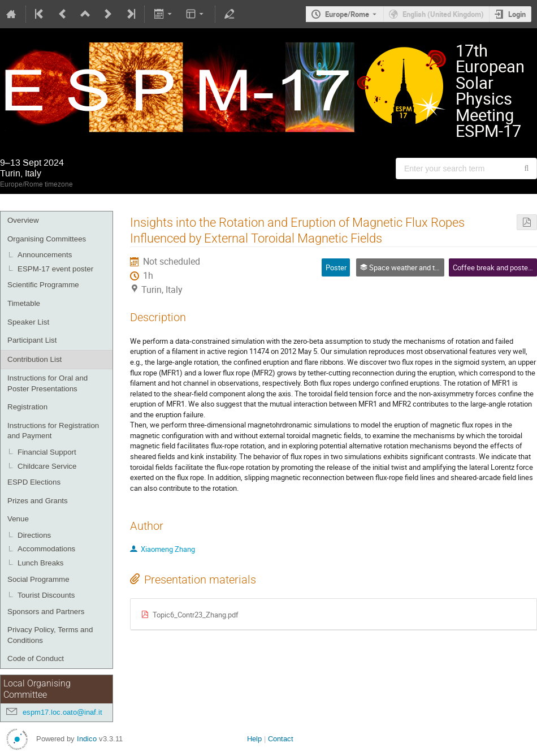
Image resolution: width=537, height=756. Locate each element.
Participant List (32, 340)
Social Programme (38, 579)
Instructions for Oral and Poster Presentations (47, 383)
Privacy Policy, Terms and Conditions (50, 635)
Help (254, 739)
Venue (18, 519)
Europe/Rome (347, 14)
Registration (27, 407)
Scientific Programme (43, 285)
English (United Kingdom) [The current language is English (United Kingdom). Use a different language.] (443, 14)
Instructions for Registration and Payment (53, 431)
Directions (34, 535)
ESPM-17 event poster (55, 269)
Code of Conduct (36, 658)
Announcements (45, 255)
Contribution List (34, 359)
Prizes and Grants (38, 501)
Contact (281, 739)
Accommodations (46, 549)
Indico (87, 739)
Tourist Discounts (46, 595)
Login (517, 14)
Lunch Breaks (41, 563)
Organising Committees (47, 239)
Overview (23, 220)
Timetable (24, 303)
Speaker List (28, 322)
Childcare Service (47, 466)
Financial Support (47, 452)
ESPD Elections (34, 482)
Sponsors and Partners (46, 612)
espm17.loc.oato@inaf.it (62, 712)
